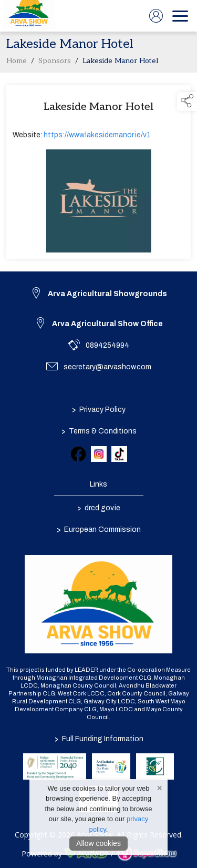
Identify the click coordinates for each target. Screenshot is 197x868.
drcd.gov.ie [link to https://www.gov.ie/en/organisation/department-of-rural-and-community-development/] (99, 508)
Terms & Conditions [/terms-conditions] (98, 431)
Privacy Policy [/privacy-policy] (99, 409)
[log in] (156, 16)
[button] (187, 102)
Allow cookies (98, 843)
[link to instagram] (99, 454)
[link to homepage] (29, 16)
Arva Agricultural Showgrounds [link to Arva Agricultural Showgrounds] (107, 294)
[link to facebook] (78, 454)
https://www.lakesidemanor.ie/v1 (97, 137)
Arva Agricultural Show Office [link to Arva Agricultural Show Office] (107, 324)
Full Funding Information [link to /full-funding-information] (98, 739)
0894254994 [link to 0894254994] (107, 345)
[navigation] (180, 16)
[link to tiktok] (119, 454)
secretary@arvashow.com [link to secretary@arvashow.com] (107, 367)
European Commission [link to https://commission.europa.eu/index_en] (99, 529)
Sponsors (55, 63)
